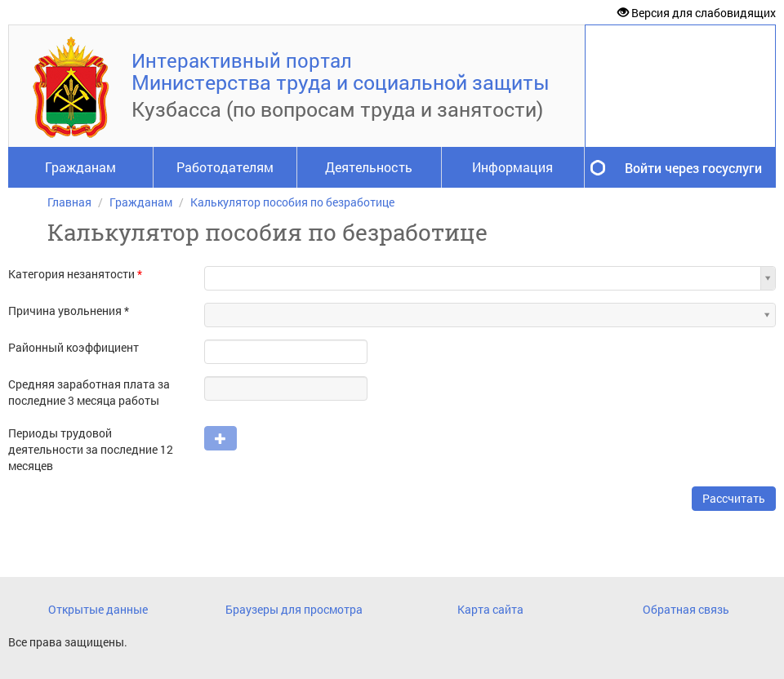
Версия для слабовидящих (697, 13)
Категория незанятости (75, 274)
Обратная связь (686, 609)
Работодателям (225, 167)
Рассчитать (734, 498)
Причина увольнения (65, 311)
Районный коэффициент (73, 347)
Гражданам (80, 167)
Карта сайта (490, 609)
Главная (69, 202)
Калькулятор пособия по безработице (292, 202)
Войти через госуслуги (693, 168)
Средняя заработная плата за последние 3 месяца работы (89, 392)
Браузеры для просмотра (294, 609)
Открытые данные (98, 609)
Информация (512, 167)
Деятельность (369, 167)
